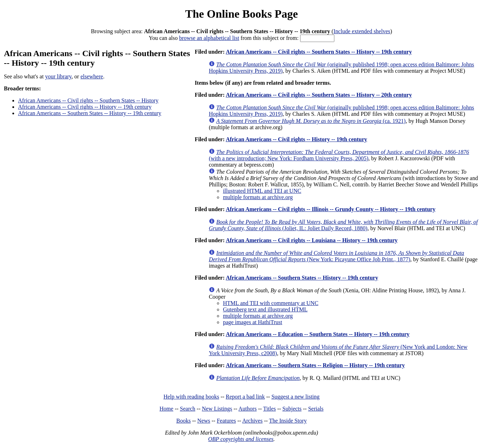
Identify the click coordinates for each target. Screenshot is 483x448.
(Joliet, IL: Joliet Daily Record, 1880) (343, 225)
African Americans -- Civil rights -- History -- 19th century (85, 107)
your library (58, 76)
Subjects (292, 409)
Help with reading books (191, 397)
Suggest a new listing (296, 397)
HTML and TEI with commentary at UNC (270, 303)
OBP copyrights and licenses (241, 439)
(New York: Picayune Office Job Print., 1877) (336, 256)
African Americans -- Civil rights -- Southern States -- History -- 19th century (319, 52)
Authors (248, 409)
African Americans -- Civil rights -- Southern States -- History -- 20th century (319, 95)
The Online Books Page (241, 14)
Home (166, 409)
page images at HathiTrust (252, 322)
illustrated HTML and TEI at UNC (262, 191)
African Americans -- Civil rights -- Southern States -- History (88, 100)
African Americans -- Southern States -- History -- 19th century (90, 113)
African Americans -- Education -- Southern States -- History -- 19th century (317, 334)
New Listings (217, 409)
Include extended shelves (362, 31)
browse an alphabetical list (209, 38)
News (204, 421)
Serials (316, 409)
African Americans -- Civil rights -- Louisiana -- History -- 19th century (312, 240)
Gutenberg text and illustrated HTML (265, 309)
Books (183, 421)
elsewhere (92, 76)
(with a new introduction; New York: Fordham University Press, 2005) (339, 155)
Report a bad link (245, 397)
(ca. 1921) (311, 121)
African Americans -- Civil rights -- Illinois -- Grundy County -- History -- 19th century (330, 209)
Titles (269, 409)
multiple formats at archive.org (258, 197)
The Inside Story (288, 421)
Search (188, 409)
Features (226, 421)
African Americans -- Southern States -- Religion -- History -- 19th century (315, 365)
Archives (252, 421)
